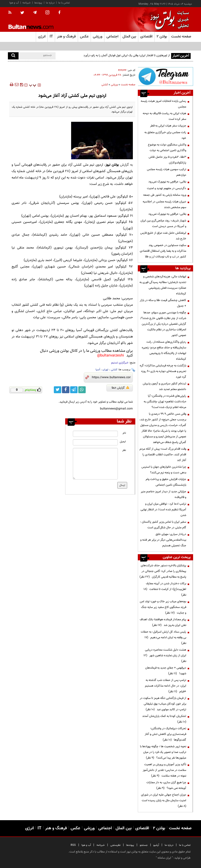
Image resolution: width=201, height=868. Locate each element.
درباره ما (50, 3)
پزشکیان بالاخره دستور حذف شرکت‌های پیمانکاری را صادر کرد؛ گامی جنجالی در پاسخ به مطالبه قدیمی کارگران (163, 571)
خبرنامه (27, 3)
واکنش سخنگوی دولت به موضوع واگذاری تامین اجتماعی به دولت (167, 148)
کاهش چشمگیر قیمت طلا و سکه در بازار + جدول (163, 303)
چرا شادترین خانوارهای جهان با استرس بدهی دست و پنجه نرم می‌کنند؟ (164, 470)
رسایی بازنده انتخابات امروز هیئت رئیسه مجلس (163, 104)
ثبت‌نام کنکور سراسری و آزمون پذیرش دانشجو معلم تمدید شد (164, 386)
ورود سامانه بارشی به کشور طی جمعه (165, 195)
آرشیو (156, 845)
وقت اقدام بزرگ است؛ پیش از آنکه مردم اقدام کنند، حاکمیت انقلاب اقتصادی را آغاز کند (163, 455)
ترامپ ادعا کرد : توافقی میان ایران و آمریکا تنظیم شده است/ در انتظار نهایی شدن (163, 510)
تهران (105, 370)
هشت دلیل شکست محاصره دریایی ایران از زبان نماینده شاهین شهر (165, 655)
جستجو (144, 845)
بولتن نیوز (112, 165)
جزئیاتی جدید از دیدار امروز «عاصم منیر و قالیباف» (163, 494)
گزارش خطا (120, 388)
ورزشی (114, 85)
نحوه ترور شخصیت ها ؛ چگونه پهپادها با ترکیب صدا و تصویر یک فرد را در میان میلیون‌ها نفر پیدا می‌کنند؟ (163, 752)
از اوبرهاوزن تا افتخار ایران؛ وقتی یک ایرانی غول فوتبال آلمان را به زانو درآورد (127, 55)
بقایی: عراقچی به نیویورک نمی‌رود (167, 182)
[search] (13, 56)
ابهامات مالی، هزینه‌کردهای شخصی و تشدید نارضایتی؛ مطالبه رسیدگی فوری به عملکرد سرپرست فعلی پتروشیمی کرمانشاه (163, 285)
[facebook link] (66, 390)
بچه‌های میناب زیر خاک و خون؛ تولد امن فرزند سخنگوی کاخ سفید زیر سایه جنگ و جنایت (163, 607)
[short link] (111, 377)
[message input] (95, 464)
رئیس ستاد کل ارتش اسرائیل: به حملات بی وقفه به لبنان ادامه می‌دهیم (163, 638)
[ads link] (165, 76)
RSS (73, 845)
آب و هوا (14, 3)
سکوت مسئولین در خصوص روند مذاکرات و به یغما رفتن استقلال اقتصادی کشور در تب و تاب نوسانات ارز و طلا (163, 251)
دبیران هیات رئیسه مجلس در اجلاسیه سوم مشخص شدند (164, 204)
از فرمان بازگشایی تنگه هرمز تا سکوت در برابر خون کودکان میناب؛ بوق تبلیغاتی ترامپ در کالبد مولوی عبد (163, 704)
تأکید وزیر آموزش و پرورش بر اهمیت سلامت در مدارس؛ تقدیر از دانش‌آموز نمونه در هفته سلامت (164, 770)
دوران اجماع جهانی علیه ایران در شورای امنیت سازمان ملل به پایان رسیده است (163, 800)
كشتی (105, 85)
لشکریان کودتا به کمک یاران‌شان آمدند (163, 719)
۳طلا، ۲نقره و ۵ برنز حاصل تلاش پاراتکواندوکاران (167, 160)
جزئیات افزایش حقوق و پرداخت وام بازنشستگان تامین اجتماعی (166, 482)
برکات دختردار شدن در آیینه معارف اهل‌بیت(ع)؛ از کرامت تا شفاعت (165, 589)
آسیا (98, 370)
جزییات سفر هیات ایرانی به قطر (168, 126)
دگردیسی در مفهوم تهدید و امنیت (167, 188)
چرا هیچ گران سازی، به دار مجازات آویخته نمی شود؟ (166, 785)
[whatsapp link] (82, 390)
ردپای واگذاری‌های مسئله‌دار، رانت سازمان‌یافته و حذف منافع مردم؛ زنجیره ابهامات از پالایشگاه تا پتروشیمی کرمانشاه (164, 350)
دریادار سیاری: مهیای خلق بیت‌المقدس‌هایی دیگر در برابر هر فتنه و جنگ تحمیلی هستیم (163, 540)
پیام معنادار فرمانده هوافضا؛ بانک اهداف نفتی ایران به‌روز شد (163, 622)
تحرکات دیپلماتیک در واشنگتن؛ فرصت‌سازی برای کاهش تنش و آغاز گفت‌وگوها (165, 734)
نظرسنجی (115, 845)
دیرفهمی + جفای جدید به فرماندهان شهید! (166, 671)
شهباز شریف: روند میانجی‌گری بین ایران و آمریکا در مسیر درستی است (163, 223)
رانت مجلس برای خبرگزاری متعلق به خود (165, 135)
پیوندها (38, 3)
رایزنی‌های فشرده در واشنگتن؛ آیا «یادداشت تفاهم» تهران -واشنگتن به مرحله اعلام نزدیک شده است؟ (165, 402)
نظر (124, 450)
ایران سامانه (164, 858)
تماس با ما (64, 3)
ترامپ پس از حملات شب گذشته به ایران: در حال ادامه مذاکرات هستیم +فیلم (166, 686)
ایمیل (123, 442)
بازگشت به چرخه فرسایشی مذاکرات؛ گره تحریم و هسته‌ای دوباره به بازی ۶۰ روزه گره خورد (163, 371)
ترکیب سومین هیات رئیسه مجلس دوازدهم (167, 172)
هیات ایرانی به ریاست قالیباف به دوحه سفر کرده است (164, 116)
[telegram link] (74, 390)
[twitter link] (58, 390)
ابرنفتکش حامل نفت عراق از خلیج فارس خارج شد (163, 236)
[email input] (95, 442)
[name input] (95, 434)
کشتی (114, 370)
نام (124, 433)
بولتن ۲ (162, 37)
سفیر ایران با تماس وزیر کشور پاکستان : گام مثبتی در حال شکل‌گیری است (163, 525)
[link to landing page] (168, 20)
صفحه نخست (181, 37)
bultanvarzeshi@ (111, 356)
